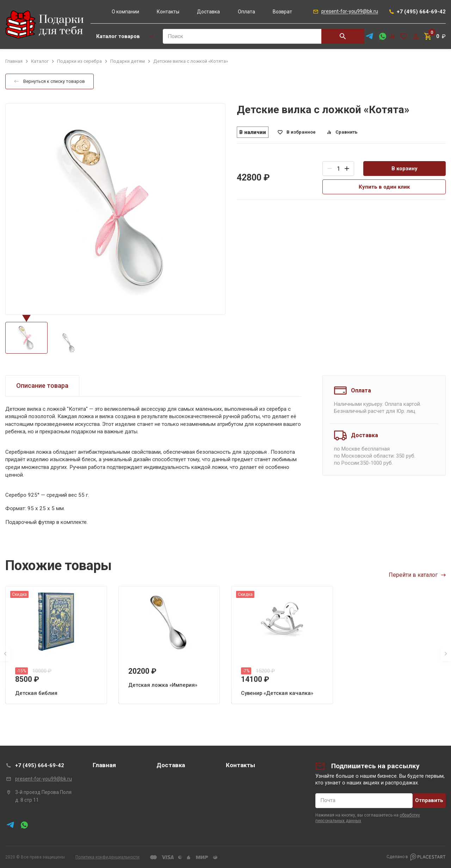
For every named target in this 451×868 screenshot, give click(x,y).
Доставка (208, 12)
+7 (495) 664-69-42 (40, 765)
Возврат (282, 12)
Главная (104, 765)
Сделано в (416, 857)
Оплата (246, 12)
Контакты (168, 12)
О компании (125, 12)
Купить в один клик (384, 187)
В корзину (404, 169)
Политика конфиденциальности (107, 857)
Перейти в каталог (417, 575)
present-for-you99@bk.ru (44, 779)
